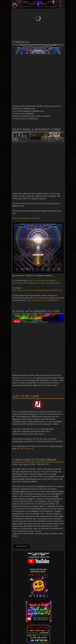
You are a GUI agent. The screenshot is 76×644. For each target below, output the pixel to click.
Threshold (21, 42)
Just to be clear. (26, 396)
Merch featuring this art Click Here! (26, 218)
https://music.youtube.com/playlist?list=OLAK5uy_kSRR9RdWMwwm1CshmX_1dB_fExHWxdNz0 (36, 282)
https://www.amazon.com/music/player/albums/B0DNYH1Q (36, 290)
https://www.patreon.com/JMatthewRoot (43, 300)
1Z (61, 290)
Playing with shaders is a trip (36, 311)
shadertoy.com (27, 378)
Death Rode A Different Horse (36, 129)
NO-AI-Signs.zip (27, 449)
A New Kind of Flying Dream (34, 460)
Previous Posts (22, 546)
